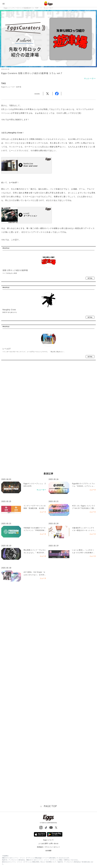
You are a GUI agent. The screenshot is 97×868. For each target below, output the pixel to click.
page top (50, 806)
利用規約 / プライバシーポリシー (48, 847)
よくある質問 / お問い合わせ (48, 843)
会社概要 (48, 851)
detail (90, 278)
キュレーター (48, 8)
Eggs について (48, 840)
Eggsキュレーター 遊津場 (11, 87)
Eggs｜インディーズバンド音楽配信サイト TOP (21, 8)
